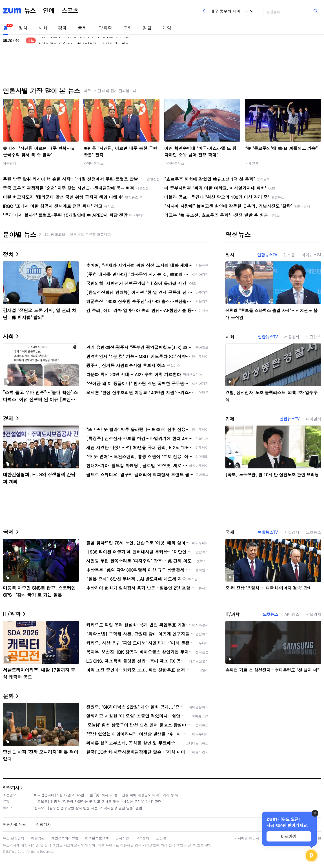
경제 (63, 28)
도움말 (161, 838)
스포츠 (70, 11)
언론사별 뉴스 (14, 824)
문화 (127, 28)
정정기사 (11, 787)
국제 (82, 28)
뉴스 (30, 11)
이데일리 (314, 419)
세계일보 (252, 163)
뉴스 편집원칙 (14, 838)
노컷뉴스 (314, 337)
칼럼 (147, 28)
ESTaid (11, 852)
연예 (49, 11)
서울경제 (292, 337)
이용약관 (38, 838)
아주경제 (10, 163)
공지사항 (122, 838)
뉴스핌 (289, 255)
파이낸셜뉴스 (94, 163)
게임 (167, 28)
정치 (23, 28)
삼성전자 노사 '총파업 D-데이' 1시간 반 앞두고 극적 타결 (84, 40)
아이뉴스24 (311, 255)
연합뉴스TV (267, 255)
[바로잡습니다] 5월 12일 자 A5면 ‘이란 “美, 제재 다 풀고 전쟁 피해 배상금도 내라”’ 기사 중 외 (106, 795)
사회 (43, 28)
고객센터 (143, 838)
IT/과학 (105, 28)
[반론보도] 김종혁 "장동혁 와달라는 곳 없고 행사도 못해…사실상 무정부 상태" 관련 (97, 801)
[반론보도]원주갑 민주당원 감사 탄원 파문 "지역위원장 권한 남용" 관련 (87, 808)
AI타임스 (292, 614)
